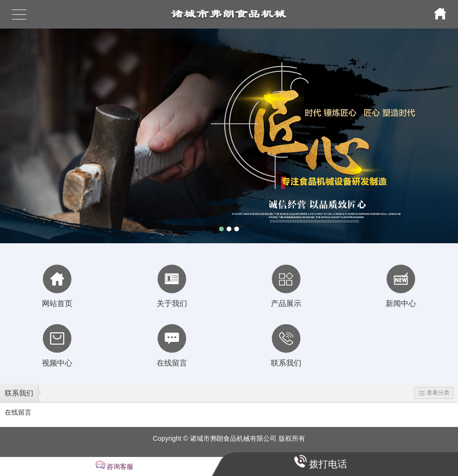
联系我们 (19, 393)
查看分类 (434, 393)
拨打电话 (328, 464)
